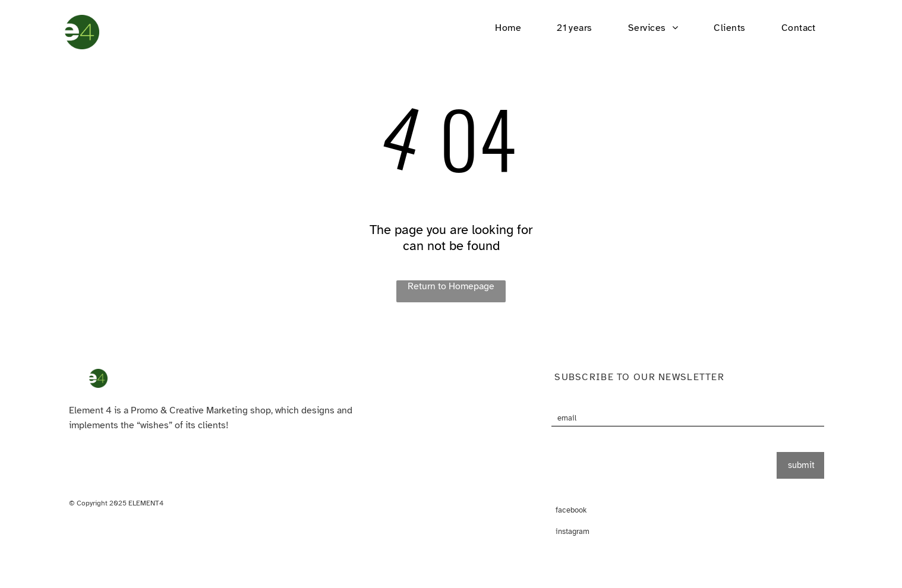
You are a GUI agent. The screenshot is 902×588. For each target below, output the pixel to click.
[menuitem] (508, 28)
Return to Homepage (451, 286)
